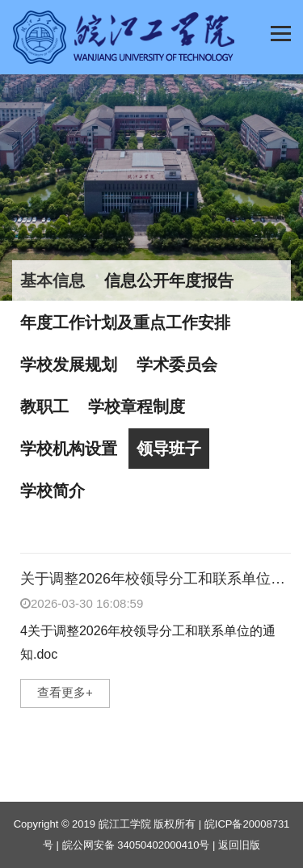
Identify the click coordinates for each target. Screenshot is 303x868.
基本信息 (53, 280)
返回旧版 (239, 845)
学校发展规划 (69, 364)
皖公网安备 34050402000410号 (136, 845)
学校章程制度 (137, 407)
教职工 (44, 407)
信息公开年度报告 (169, 280)
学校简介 (53, 491)
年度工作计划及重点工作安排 (125, 322)
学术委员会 (177, 364)
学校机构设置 (69, 449)
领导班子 (169, 449)
